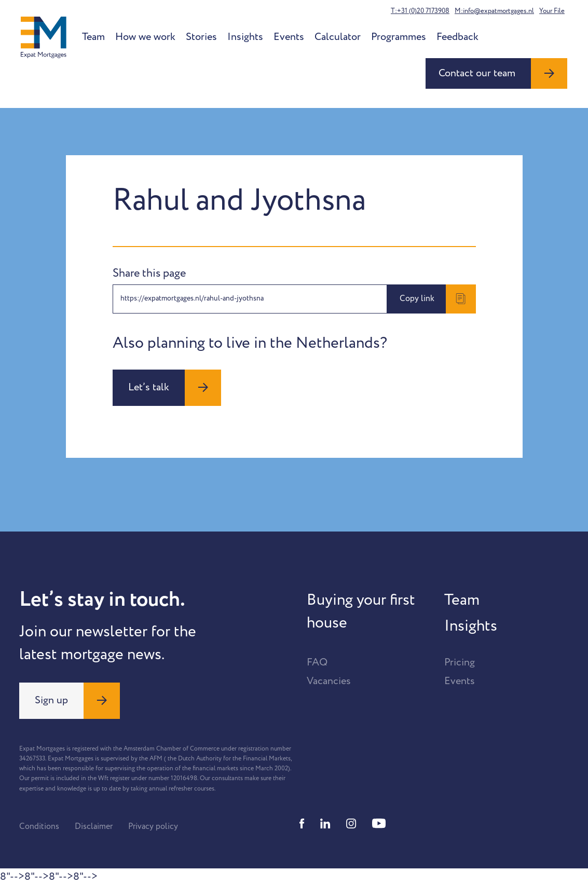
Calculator (338, 37)
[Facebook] (302, 823)
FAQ (317, 662)
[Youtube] (379, 823)
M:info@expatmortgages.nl (494, 11)
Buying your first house (361, 611)
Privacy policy (153, 826)
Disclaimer (94, 826)
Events (289, 37)
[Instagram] (351, 823)
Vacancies (329, 681)
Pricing (460, 662)
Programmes (399, 37)
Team (93, 37)
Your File (552, 11)
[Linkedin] (325, 823)
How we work (145, 37)
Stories (201, 37)
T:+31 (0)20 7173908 (420, 11)
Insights (245, 37)
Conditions (39, 826)
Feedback (457, 37)
